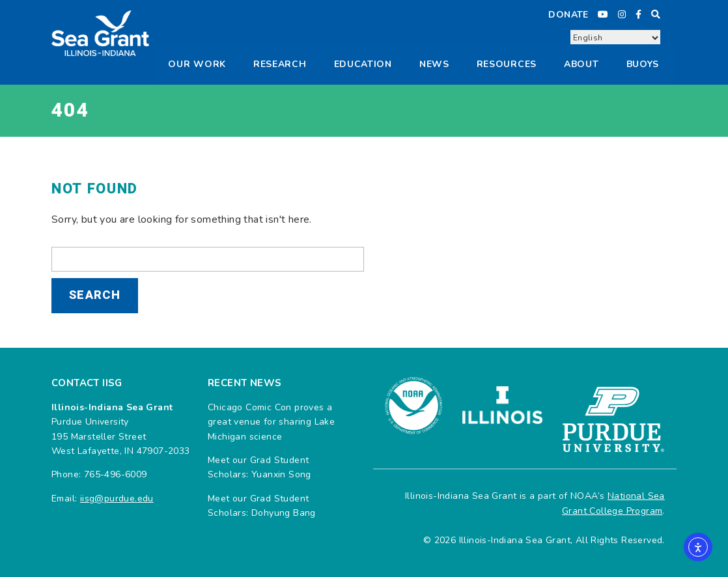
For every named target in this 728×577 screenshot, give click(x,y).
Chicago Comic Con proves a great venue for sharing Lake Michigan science (271, 422)
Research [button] (280, 64)
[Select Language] (615, 38)
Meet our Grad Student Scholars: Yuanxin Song (259, 467)
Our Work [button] (197, 64)
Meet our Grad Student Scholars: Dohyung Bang (262, 506)
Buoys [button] (643, 64)
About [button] (581, 64)
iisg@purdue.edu (117, 499)
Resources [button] (507, 64)
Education (363, 64)
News (434, 64)
